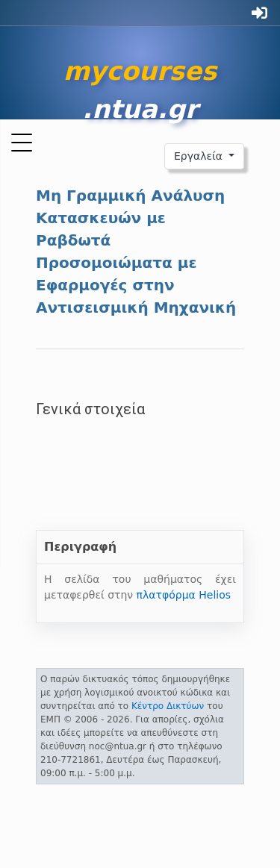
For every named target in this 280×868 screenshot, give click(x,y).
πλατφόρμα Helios (184, 595)
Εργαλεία (200, 156)
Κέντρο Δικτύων (168, 706)
